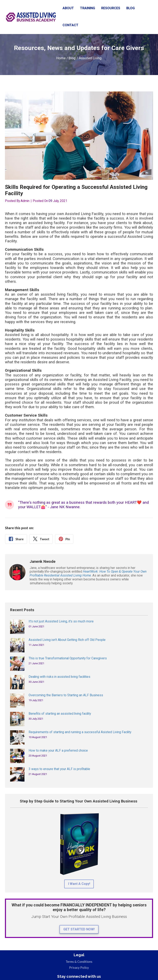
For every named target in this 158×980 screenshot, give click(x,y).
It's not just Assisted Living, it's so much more (61, 621)
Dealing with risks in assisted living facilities (59, 677)
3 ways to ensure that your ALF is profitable (59, 769)
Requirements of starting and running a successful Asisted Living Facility (80, 732)
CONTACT (70, 25)
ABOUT (68, 8)
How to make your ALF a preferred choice (58, 751)
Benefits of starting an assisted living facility (60, 714)
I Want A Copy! (79, 884)
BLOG (131, 8)
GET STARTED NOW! (79, 929)
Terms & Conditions (79, 962)
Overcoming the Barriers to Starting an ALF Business (66, 695)
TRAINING (88, 8)
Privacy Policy (79, 967)
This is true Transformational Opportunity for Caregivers (68, 658)
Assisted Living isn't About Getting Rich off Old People (67, 640)
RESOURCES (111, 8)
